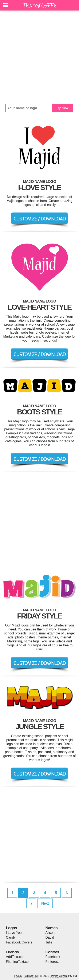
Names (52, 928)
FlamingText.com (19, 962)
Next (45, 903)
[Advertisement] (39, 57)
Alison (50, 933)
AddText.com (16, 957)
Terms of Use (31, 976)
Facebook (53, 957)
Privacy (18, 976)
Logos (11, 928)
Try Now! (63, 108)
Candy (11, 937)
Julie (49, 942)
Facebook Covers (19, 942)
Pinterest (52, 962)
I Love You (14, 933)
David (50, 937)
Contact (52, 952)
